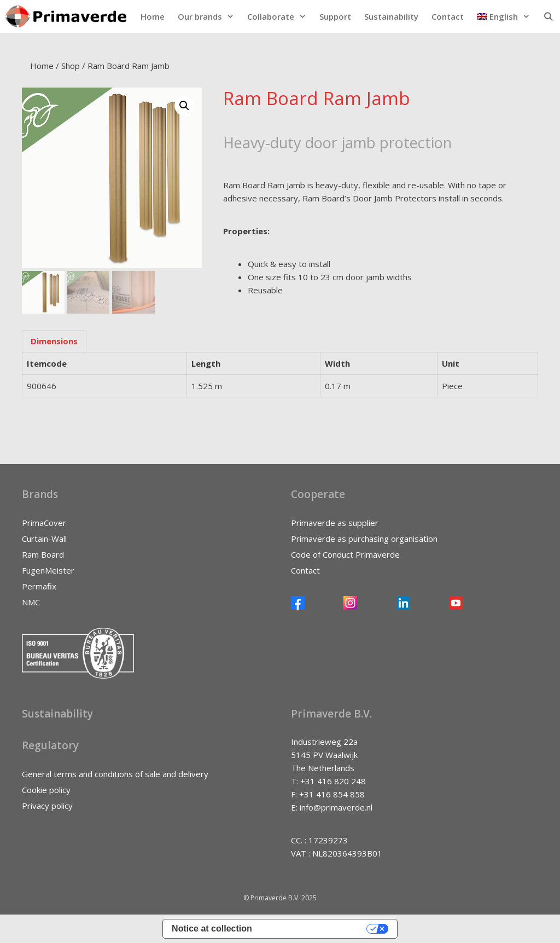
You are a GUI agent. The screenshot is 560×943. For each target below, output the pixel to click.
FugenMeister (48, 570)
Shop (71, 66)
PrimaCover (44, 523)
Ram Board (43, 554)
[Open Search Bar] (548, 16)
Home (153, 16)
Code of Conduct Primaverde (345, 554)
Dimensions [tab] (54, 341)
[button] (503, 16)
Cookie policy (46, 790)
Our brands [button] (209, 16)
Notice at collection (212, 928)
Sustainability (391, 16)
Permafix (39, 586)
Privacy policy (47, 806)
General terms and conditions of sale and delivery (115, 774)
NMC (31, 602)
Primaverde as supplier (335, 523)
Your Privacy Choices (315, 928)
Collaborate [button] (280, 16)
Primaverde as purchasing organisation (364, 539)
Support (335, 16)
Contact (448, 16)
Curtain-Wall (44, 539)
